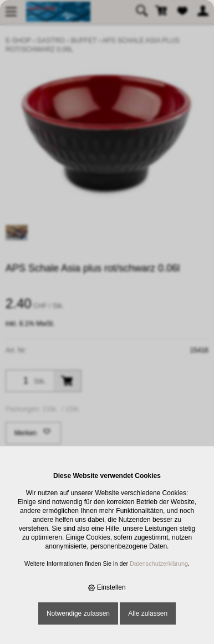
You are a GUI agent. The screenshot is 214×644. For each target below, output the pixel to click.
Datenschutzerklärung (159, 563)
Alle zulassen (148, 613)
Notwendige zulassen (78, 613)
